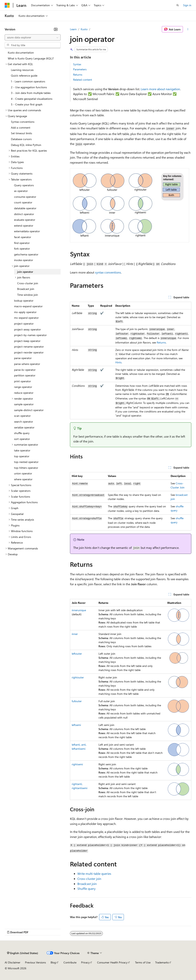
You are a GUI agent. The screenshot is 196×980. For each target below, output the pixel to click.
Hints (118, 362)
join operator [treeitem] (25, 272)
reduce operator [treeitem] (24, 393)
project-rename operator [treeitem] (29, 347)
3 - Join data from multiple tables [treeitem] (31, 93)
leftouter (77, 654)
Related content (83, 80)
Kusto (84, 29)
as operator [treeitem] (21, 191)
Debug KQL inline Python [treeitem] (26, 145)
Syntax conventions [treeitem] (23, 122)
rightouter (78, 677)
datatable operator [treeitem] (25, 208)
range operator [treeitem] (23, 387)
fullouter (77, 701)
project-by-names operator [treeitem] (30, 335)
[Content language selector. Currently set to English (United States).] (23, 953)
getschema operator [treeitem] (26, 254)
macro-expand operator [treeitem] (28, 306)
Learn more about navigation (160, 89)
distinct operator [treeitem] (24, 214)
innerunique (79, 610)
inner (75, 634)
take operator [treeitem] (22, 450)
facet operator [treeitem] (23, 237)
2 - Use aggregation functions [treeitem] (29, 87)
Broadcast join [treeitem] (26, 289)
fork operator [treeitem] (22, 249)
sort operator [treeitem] (22, 439)
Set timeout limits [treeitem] (21, 133)
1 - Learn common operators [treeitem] (28, 81)
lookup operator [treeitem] (24, 301)
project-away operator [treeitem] (27, 329)
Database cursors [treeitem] (21, 139)
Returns (78, 75)
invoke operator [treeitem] (24, 260)
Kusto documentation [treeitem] (21, 53)
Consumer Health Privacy (112, 962)
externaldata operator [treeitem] (27, 231)
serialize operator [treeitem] (24, 427)
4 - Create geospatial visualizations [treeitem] (32, 99)
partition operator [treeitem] (25, 375)
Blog (53, 962)
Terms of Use (143, 962)
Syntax (77, 64)
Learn (73, 29)
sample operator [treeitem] (24, 404)
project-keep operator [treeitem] (27, 341)
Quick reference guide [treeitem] (24, 75)
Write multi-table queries (94, 874)
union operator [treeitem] (23, 473)
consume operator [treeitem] (25, 197)
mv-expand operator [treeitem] (26, 318)
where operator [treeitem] (23, 479)
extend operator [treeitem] (24, 226)
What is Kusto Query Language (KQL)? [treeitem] (31, 58)
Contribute (70, 962)
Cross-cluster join (89, 879)
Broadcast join (87, 884)
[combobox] (33, 37)
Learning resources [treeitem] (22, 70)
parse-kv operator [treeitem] (25, 370)
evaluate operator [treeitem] (25, 220)
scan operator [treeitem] (22, 416)
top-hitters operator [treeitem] (26, 468)
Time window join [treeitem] (28, 295)
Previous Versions (35, 962)
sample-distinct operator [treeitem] (29, 410)
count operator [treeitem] (23, 202)
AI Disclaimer (13, 962)
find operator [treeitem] (22, 243)
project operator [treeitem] (24, 324)
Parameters (80, 69)
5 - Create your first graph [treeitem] (27, 104)
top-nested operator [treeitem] (26, 462)
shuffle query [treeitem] (22, 433)
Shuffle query (86, 889)
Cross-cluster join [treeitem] (28, 283)
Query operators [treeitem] (24, 185)
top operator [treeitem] (22, 456)
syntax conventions (108, 272)
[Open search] (178, 5)
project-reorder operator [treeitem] (29, 352)
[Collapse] (56, 29)
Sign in (187, 5)
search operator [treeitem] (24, 422)
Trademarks (162, 962)
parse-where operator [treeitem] (27, 364)
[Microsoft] (7, 5)
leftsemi (76, 725)
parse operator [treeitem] (23, 358)
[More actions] (188, 29)
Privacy (85, 962)
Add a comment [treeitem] (21, 128)
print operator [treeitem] (22, 381)
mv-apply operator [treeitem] (25, 312)
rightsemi (77, 764)
